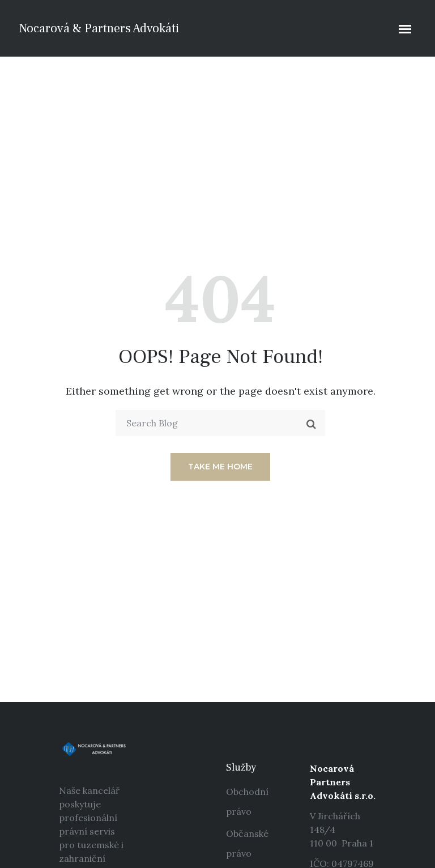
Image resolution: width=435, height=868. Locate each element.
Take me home (220, 467)
